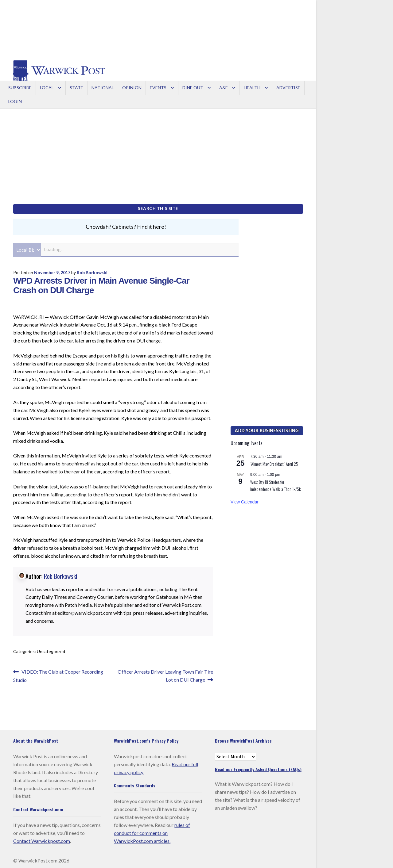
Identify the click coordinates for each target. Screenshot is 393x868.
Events (158, 88)
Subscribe (20, 88)
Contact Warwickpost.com (42, 839)
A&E (224, 88)
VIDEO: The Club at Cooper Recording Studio (58, 674)
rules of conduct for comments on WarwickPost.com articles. (152, 831)
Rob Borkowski (92, 271)
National (103, 88)
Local (47, 88)
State (76, 88)
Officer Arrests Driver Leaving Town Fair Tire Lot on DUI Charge (165, 674)
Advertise (288, 88)
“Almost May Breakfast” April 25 (274, 462)
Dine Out (193, 88)
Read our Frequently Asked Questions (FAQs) (258, 768)
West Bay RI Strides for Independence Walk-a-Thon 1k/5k (276, 484)
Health (252, 88)
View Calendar (245, 501)
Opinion (132, 88)
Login (15, 101)
